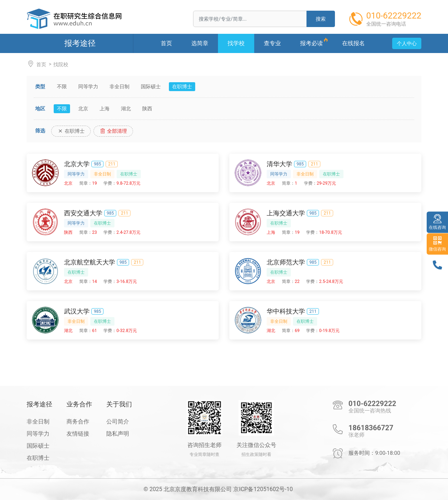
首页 (36, 64)
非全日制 (119, 86)
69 (297, 331)
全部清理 (113, 131)
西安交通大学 (83, 213)
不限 (62, 86)
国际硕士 (151, 86)
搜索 (321, 19)
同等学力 (88, 86)
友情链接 (78, 434)
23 (95, 232)
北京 (83, 109)
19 (95, 183)
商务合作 (78, 422)
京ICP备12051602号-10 (263, 489)
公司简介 (118, 422)
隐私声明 (118, 434)
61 (95, 331)
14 (95, 281)
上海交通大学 (286, 213)
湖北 (126, 109)
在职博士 (182, 86)
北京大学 (77, 164)
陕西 (147, 109)
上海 (105, 109)
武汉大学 (77, 311)
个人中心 (407, 43)
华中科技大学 (286, 311)
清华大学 (279, 164)
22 (297, 281)
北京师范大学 (286, 262)
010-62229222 (372, 404)
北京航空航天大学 (90, 262)
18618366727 (371, 428)
